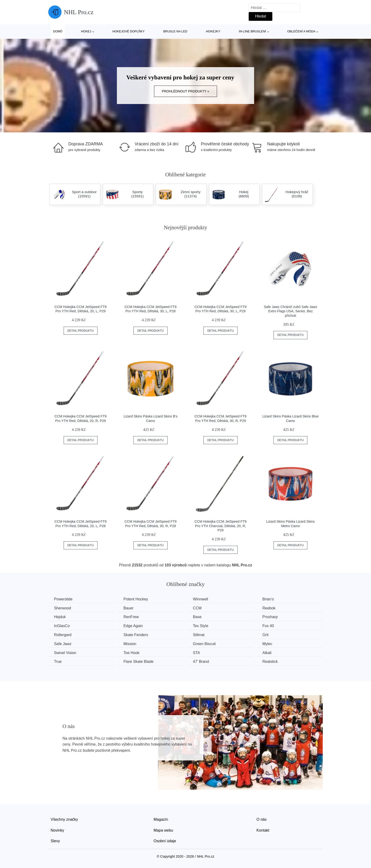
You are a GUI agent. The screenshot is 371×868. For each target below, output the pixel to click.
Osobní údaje (165, 841)
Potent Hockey (137, 599)
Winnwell (203, 599)
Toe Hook (133, 652)
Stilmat (201, 635)
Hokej (86, 31)
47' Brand (203, 661)
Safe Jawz (63, 644)
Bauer (130, 608)
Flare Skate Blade (140, 661)
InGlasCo (62, 626)
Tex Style (203, 626)
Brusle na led (175, 31)
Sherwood (63, 608)
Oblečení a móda (301, 31)
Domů (58, 31)
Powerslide (63, 599)
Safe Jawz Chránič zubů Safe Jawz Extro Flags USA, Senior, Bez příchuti (291, 311)
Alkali (270, 652)
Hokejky (213, 31)
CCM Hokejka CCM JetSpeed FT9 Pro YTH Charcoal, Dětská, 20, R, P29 (221, 526)
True (58, 661)
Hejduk (60, 617)
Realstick (273, 661)
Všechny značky (64, 819)
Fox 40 (271, 626)
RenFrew (132, 617)
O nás (262, 819)
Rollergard (63, 635)
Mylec (270, 644)
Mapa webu (163, 830)
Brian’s (271, 599)
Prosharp (273, 617)
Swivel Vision (65, 652)
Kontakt (263, 830)
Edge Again (134, 626)
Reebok (272, 608)
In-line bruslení (252, 31)
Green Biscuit (206, 644)
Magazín (161, 819)
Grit (269, 635)
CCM (199, 608)
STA (199, 652)
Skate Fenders (137, 635)
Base (199, 617)
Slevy (55, 841)
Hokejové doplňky (129, 31)
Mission (131, 644)
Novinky (57, 830)
